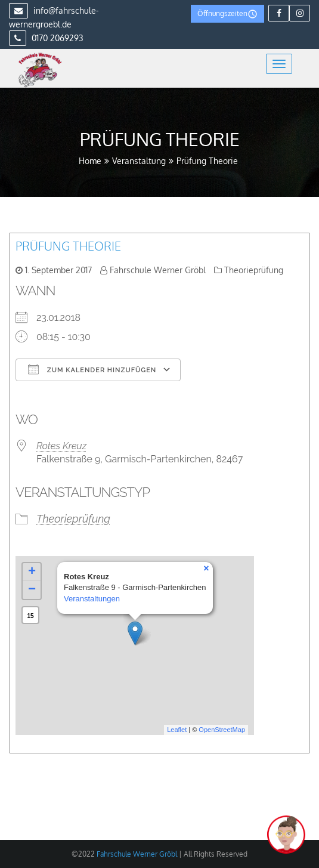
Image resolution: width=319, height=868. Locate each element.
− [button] (32, 590)
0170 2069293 (46, 38)
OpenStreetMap (222, 730)
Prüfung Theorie (68, 246)
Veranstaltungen (92, 599)
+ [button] (32, 572)
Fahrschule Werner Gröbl (158, 270)
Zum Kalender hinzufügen (92, 369)
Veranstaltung (139, 161)
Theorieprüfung (254, 270)
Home (90, 161)
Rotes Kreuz (61, 446)
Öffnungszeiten (227, 14)
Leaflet (177, 730)
